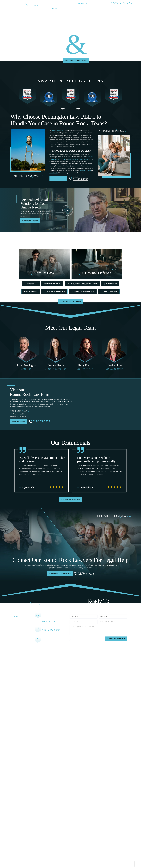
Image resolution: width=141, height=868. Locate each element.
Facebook (41, 645)
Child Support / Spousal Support (82, 285)
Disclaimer (73, 648)
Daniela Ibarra (56, 353)
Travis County (54, 173)
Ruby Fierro (85, 353)
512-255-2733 (123, 3)
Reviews (104, 8)
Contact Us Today (32, 222)
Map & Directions (47, 624)
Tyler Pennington (27, 353)
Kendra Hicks (115, 353)
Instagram (46, 645)
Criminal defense (97, 265)
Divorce (31, 285)
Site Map (98, 661)
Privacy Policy (82, 648)
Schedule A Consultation (76, 61)
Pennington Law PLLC (58, 131)
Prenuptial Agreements (54, 293)
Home (55, 8)
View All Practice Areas (70, 303)
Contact (125, 8)
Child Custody (110, 285)
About (64, 8)
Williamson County (85, 171)
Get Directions (20, 423)
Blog (114, 8)
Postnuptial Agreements (83, 293)
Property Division (109, 293)
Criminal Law (91, 8)
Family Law (76, 8)
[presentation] (63, 109)
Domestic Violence (52, 285)
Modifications (31, 293)
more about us (59, 180)
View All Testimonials (70, 501)
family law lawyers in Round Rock (78, 160)
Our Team (18, 623)
